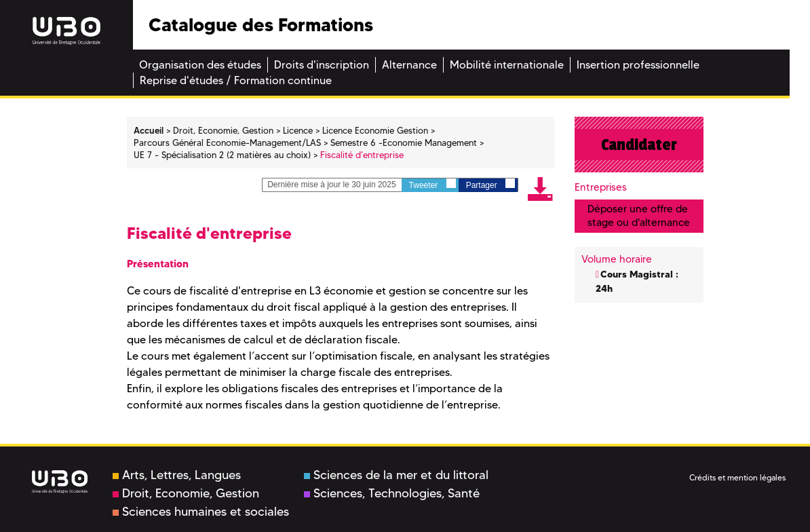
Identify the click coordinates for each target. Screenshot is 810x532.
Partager (490, 184)
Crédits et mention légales (737, 477)
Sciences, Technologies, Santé (392, 493)
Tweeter (432, 184)
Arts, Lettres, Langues (177, 475)
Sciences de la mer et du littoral (396, 475)
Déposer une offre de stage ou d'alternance (639, 215)
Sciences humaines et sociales (201, 512)
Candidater (639, 145)
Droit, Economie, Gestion (186, 493)
